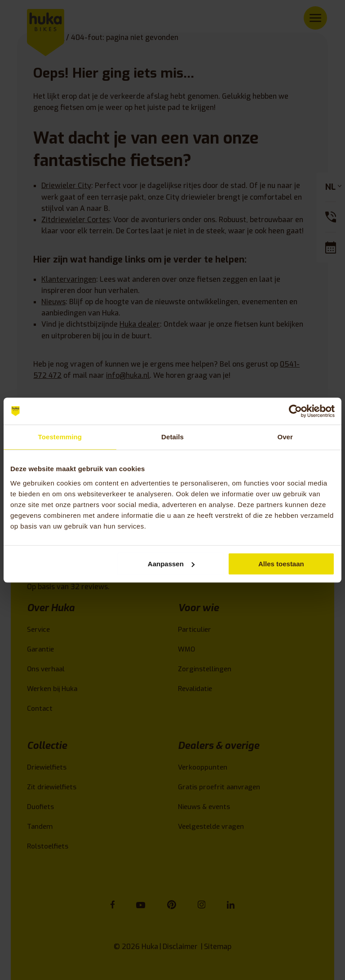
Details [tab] (172, 437)
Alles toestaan (281, 564)
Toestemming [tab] (60, 437)
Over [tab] (285, 437)
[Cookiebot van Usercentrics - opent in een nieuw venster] (295, 411)
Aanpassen (171, 564)
